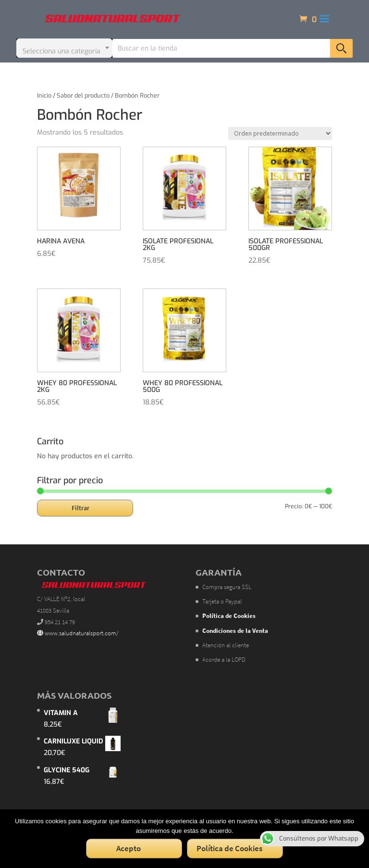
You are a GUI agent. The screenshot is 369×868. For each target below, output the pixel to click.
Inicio (44, 95)
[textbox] (64, 48)
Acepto (129, 848)
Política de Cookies (229, 848)
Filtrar (80, 508)
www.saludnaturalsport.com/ (78, 633)
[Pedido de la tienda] (280, 133)
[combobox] (64, 48)
